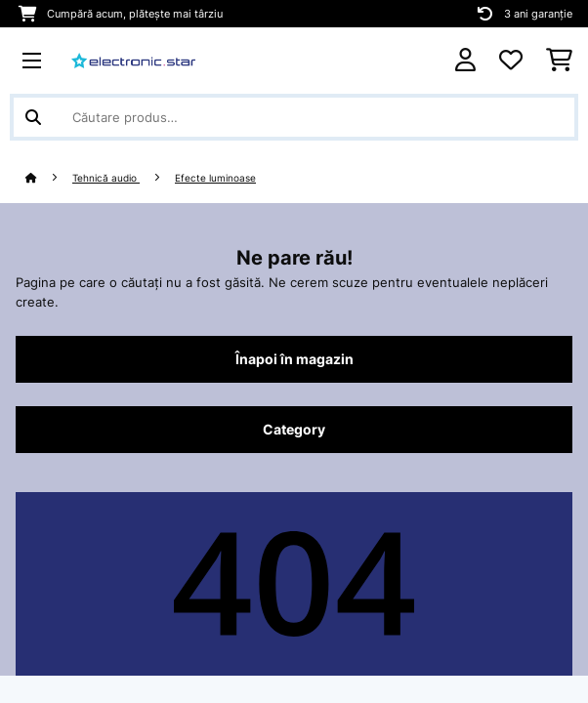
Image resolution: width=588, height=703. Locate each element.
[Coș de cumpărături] (559, 61)
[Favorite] (511, 61)
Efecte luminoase (215, 178)
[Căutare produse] (294, 117)
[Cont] (465, 60)
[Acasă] (49, 178)
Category (294, 430)
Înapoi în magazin (294, 359)
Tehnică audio (106, 178)
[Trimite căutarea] (33, 117)
